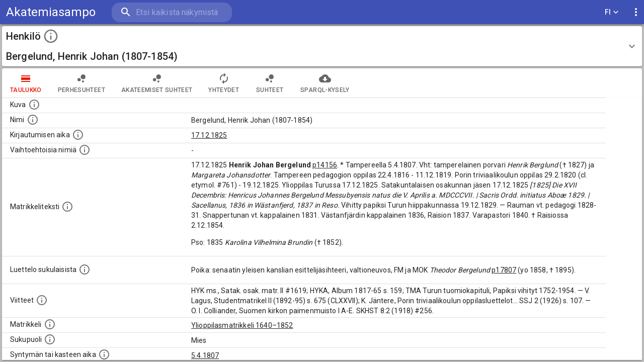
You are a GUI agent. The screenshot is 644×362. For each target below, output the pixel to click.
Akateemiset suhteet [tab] (157, 83)
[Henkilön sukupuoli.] (50, 339)
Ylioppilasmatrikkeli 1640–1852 (242, 325)
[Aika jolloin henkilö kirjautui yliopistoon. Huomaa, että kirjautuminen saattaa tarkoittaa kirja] (78, 135)
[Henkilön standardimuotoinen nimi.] (33, 120)
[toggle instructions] (51, 36)
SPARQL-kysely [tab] (325, 83)
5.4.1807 (205, 355)
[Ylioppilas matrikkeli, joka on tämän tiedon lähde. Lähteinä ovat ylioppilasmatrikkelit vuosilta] (50, 324)
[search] (171, 12)
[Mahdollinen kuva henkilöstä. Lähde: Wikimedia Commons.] (34, 105)
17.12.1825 (209, 135)
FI (612, 12)
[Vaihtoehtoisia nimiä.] (85, 150)
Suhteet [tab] (270, 83)
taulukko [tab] (26, 83)
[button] (322, 46)
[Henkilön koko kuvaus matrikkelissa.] (67, 207)
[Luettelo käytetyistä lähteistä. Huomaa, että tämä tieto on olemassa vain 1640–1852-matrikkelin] (42, 300)
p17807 (504, 270)
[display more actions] (636, 12)
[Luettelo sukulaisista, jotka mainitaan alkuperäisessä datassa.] (85, 269)
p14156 (325, 165)
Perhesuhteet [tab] (82, 83)
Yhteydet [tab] (224, 83)
